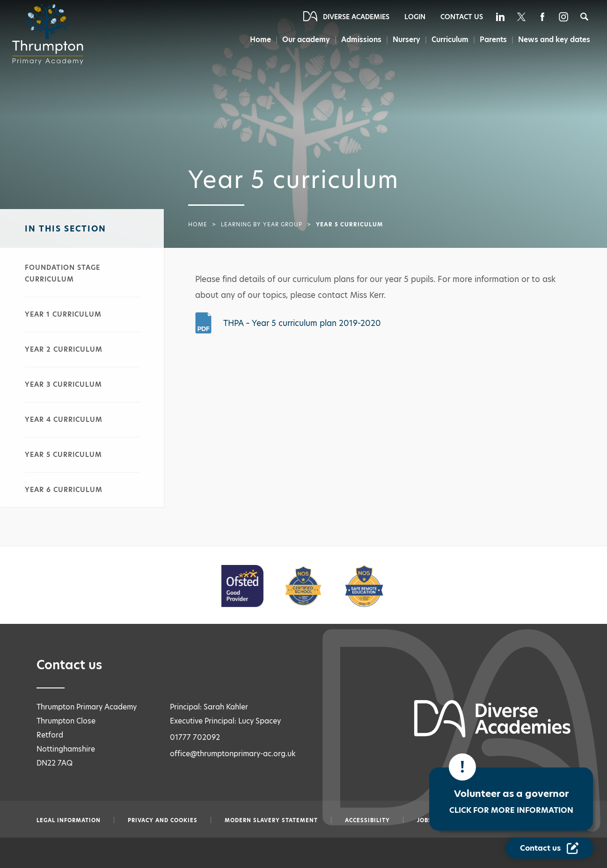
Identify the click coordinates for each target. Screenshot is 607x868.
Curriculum (449, 40)
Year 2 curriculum (64, 349)
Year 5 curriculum (63, 455)
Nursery (405, 40)
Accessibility (367, 820)
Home (256, 40)
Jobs (424, 820)
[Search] (584, 17)
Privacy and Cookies (163, 820)
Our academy (302, 40)
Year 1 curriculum (63, 314)
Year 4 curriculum (64, 420)
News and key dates (554, 40)
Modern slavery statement (271, 820)
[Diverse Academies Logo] (51, 34)
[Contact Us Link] (549, 848)
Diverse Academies (356, 17)
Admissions (358, 40)
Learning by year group (262, 224)
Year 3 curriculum (63, 384)
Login (415, 17)
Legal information (69, 820)
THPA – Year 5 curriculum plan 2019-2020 (302, 323)
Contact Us (462, 17)
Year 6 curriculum (64, 490)
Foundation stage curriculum (62, 273)
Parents (493, 40)
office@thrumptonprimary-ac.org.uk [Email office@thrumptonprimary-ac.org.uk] (233, 754)
